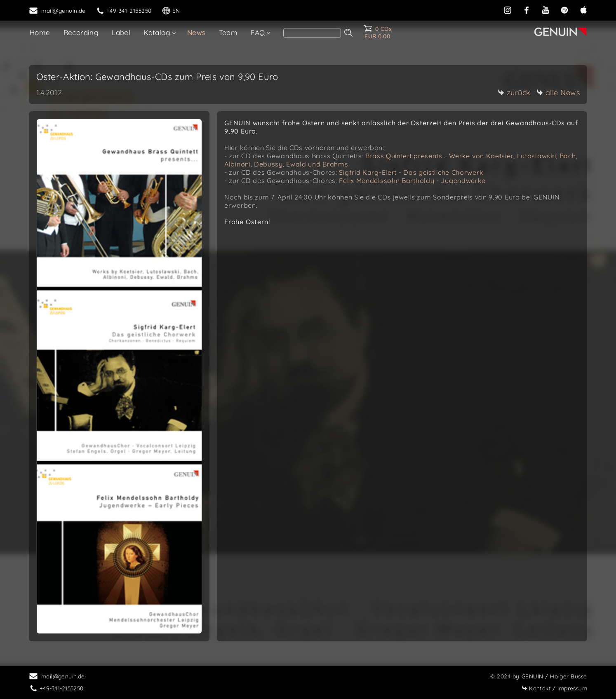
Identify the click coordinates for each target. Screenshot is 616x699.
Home (40, 32)
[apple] (583, 9)
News (196, 32)
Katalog (157, 32)
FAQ (258, 32)
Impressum (554, 688)
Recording (81, 32)
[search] (312, 33)
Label (121, 32)
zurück (514, 93)
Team (228, 32)
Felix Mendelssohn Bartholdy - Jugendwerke (412, 181)
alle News (558, 93)
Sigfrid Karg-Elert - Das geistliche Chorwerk (411, 172)
